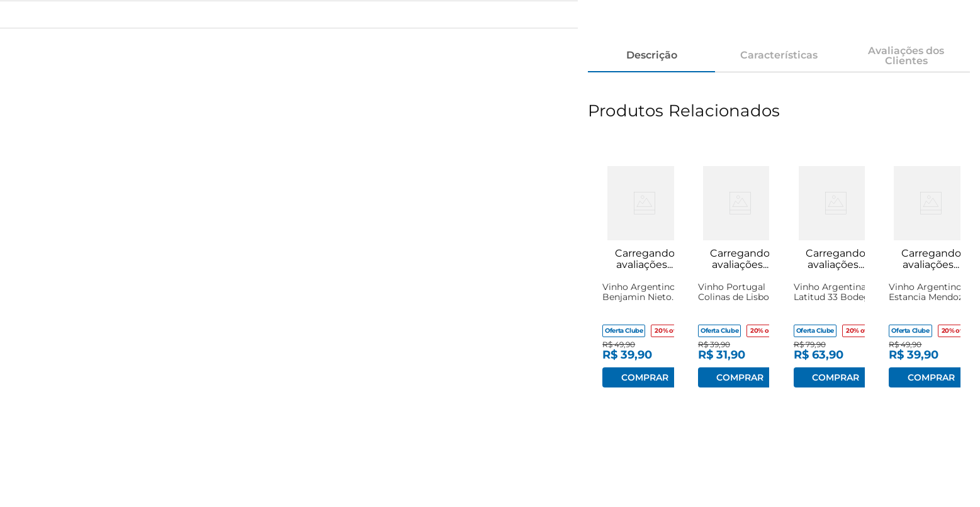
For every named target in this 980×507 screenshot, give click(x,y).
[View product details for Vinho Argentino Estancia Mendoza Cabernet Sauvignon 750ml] (922, 272)
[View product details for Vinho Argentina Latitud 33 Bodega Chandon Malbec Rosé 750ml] (827, 272)
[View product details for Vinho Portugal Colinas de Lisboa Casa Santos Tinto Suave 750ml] (731, 272)
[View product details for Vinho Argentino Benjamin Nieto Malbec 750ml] (635, 272)
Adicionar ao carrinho (645, 377)
